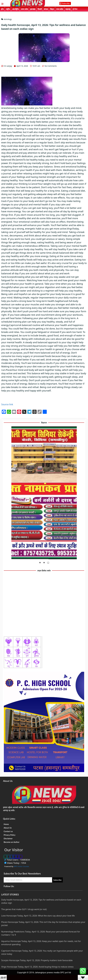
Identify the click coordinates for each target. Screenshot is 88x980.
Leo (12, 208)
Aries (4, 108)
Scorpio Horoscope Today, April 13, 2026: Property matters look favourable (37, 960)
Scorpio (11, 277)
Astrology (8, 19)
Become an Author (12, 842)
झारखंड (33, 9)
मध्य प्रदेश (60, 9)
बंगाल (46, 9)
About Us (8, 828)
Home (6, 824)
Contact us (8, 831)
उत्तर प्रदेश (24, 9)
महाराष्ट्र (68, 9)
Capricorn (14, 325)
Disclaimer (8, 838)
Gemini (19, 160)
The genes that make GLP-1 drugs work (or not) (24, 909)
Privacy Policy (10, 835)
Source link (7, 404)
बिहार (52, 9)
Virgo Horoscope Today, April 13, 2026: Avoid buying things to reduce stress (37, 967)
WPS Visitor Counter (21, 866)
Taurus (26, 136)
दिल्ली (40, 9)
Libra (54, 253)
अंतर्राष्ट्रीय (15, 9)
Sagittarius (61, 301)
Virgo (70, 229)
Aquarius (37, 346)
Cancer (34, 184)
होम (2, 9)
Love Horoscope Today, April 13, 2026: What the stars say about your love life (38, 916)
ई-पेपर (75, 9)
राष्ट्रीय (8, 9)
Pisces (9, 370)
